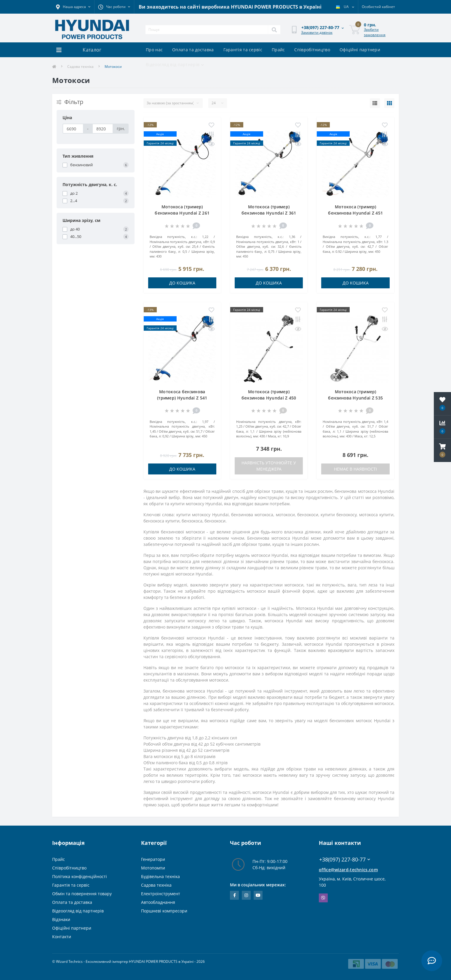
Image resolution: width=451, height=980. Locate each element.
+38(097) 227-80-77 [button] (345, 860)
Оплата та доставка (193, 50)
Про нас (154, 50)
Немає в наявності (355, 469)
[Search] (274, 30)
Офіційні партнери (360, 50)
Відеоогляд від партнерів (175, 64)
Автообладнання (158, 902)
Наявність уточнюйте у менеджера (269, 466)
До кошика (182, 283)
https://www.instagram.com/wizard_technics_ (246, 895)
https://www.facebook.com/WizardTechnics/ (235, 895)
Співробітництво (312, 50)
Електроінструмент (161, 894)
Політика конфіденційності (80, 876)
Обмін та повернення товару (82, 894)
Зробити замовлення (375, 32)
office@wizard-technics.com (348, 870)
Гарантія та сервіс (243, 50)
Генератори (153, 859)
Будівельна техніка (160, 876)
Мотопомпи (153, 868)
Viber (323, 898)
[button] (442, 450)
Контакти (62, 937)
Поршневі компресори (164, 911)
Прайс (278, 50)
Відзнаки (61, 919)
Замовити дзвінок (317, 32)
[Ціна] (73, 129)
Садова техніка (80, 67)
